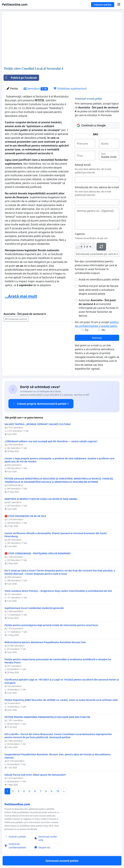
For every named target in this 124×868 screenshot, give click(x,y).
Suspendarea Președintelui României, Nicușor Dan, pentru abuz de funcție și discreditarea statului (57, 756)
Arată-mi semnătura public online (99, 279)
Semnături (36, 89)
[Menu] (119, 5)
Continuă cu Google (91, 125)
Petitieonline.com (15, 5)
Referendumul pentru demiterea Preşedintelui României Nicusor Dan (45, 642)
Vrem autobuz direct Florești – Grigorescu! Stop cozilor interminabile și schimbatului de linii (58, 591)
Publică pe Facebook (20, 78)
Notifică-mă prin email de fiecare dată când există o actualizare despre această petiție (98, 290)
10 (58, 791)
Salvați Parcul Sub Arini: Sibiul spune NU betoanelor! (35, 775)
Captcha (80, 234)
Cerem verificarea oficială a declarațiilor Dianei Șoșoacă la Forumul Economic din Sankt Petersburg (56, 535)
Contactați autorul (16, 319)
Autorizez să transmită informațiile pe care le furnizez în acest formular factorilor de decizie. (98, 308)
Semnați (97, 338)
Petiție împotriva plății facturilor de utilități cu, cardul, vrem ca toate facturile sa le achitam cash (61, 700)
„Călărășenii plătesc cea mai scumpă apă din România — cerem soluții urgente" (51, 441)
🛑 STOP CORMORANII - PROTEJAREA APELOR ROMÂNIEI (37, 553)
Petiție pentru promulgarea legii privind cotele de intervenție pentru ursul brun (51, 625)
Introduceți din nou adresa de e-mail (97, 187)
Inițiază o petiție (103, 5)
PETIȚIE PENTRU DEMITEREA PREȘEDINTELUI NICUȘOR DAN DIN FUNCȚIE (47, 717)
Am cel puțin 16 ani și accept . (97, 324)
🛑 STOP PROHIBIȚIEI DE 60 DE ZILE (25, 516)
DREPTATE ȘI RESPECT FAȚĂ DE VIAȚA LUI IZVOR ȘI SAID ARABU (41, 499)
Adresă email (83, 165)
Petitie (12, 89)
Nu (103, 330)
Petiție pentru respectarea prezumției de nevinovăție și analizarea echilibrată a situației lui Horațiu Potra (58, 661)
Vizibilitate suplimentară (70, 89)
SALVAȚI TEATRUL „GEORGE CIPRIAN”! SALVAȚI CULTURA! (38, 424)
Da (87, 330)
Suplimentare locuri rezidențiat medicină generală (34, 608)
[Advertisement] (62, 39)
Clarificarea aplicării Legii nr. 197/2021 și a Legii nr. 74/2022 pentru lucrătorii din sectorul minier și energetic (62, 681)
